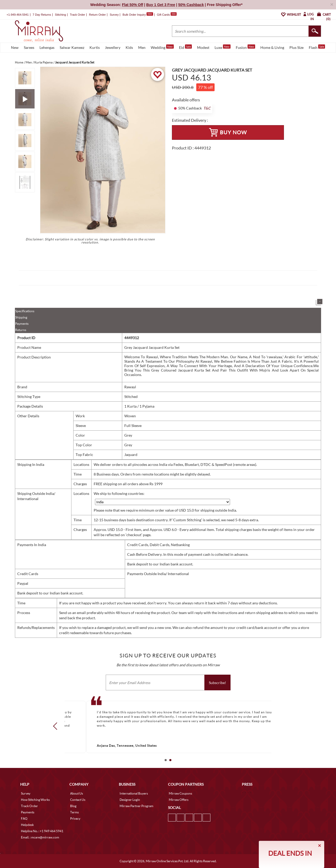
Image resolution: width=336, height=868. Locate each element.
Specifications (25, 311)
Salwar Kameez (72, 47)
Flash (317, 47)
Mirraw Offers (179, 800)
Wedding (162, 47)
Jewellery (113, 47)
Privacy (75, 818)
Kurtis (95, 47)
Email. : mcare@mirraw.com (40, 837)
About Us (77, 793)
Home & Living (272, 47)
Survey (114, 15)
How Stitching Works (35, 800)
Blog (73, 806)
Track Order (77, 15)
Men (142, 47)
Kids (129, 47)
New (15, 47)
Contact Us (78, 800)
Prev (57, 726)
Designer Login (130, 800)
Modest (203, 47)
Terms (74, 812)
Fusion (245, 47)
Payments (22, 324)
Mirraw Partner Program (136, 806)
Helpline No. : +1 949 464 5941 (42, 831)
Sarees (29, 47)
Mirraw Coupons (180, 793)
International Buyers (134, 793)
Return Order (97, 15)
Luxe (223, 47)
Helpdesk (27, 825)
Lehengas (47, 47)
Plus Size (296, 47)
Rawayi (130, 387)
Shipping (21, 317)
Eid (185, 47)
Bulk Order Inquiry (134, 15)
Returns (21, 330)
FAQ (24, 818)
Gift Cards (167, 15)
